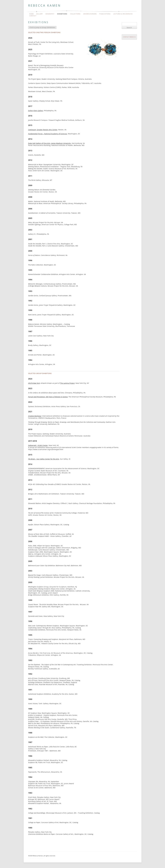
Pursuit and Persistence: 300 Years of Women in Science (48, 397)
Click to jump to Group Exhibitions (42, 27)
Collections (75, 14)
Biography (50, 14)
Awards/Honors (90, 14)
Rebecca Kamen (45, 5)
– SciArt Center (38, 445)
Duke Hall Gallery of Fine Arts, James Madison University (49, 143)
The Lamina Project (67, 383)
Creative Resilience (35, 416)
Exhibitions (62, 14)
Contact (33, 16)
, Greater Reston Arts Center (43, 130)
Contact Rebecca (129, 37)
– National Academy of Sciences (48, 134)
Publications (105, 14)
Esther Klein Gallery (36, 111)
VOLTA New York (34, 383)
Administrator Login (36, 858)
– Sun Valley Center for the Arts (44, 459)
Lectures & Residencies (123, 14)
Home (32, 14)
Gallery (39, 14)
